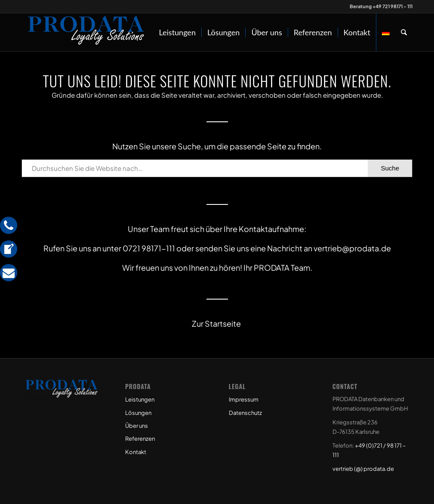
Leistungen (140, 399)
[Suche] (404, 32)
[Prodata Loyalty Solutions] (86, 32)
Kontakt (136, 452)
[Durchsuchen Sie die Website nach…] (217, 168)
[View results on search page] (390, 168)
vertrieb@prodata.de (352, 248)
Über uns (137, 426)
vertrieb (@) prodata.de (363, 469)
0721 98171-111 (149, 248)
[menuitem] (177, 32)
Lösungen (138, 413)
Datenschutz (245, 413)
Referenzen (140, 439)
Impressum (244, 399)
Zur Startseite (217, 323)
